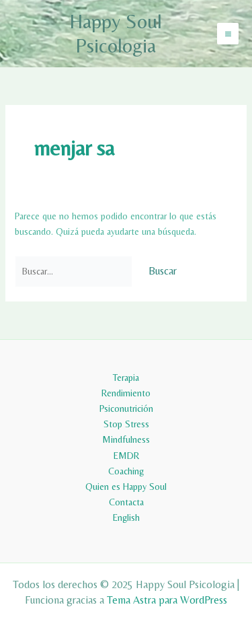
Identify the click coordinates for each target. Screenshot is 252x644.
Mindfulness (126, 439)
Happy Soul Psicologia (116, 33)
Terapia (126, 378)
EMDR (126, 456)
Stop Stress (126, 424)
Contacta (126, 502)
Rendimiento (126, 393)
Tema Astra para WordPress (167, 600)
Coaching (126, 471)
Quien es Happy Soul (126, 487)
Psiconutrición (126, 408)
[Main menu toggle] (228, 34)
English (126, 517)
